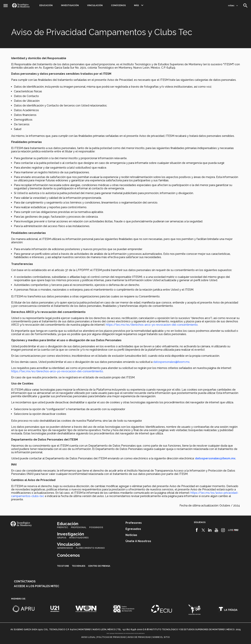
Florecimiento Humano (90, 548)
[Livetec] (233, 530)
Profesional (79, 527)
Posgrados (96, 527)
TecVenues (79, 566)
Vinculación (95, 5)
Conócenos (118, 5)
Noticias (131, 535)
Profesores (134, 523)
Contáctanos (25, 581)
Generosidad (65, 548)
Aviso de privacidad (139, 637)
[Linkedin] (210, 530)
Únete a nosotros (138, 541)
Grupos (62, 538)
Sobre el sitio (161, 637)
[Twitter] (203, 530)
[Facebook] (197, 530)
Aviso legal (88, 637)
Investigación (70, 5)
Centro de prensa (99, 566)
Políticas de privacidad (111, 637)
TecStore (63, 566)
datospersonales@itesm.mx (171, 362)
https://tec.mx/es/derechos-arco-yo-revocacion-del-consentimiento (151, 325)
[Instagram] (223, 530)
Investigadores (79, 538)
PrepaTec (63, 527)
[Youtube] (216, 530)
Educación (46, 5)
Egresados (133, 529)
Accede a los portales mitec (37, 586)
